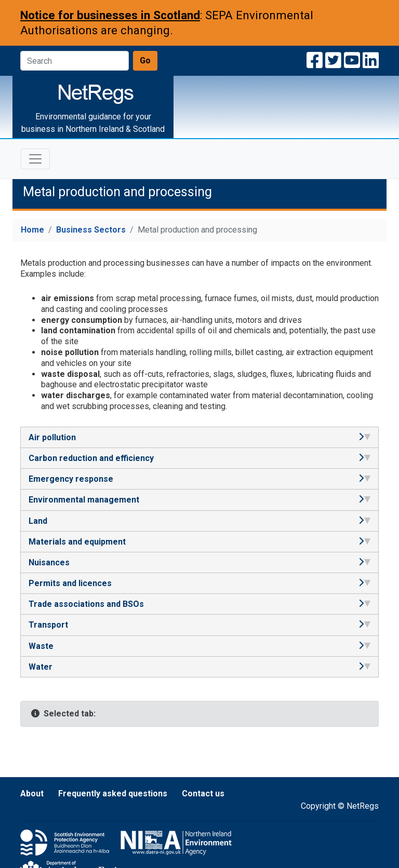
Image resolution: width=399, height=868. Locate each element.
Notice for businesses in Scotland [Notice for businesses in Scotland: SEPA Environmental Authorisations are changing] (110, 15)
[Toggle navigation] (35, 159)
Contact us (203, 794)
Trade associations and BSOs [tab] (199, 604)
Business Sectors (91, 230)
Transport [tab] (199, 625)
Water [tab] (199, 667)
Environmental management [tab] (199, 500)
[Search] (75, 61)
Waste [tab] (199, 646)
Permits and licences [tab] (199, 583)
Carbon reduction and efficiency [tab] (199, 458)
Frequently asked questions (113, 794)
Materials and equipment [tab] (199, 542)
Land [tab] (199, 521)
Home (32, 230)
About (32, 794)
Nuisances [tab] (199, 562)
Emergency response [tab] (199, 479)
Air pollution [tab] (199, 437)
